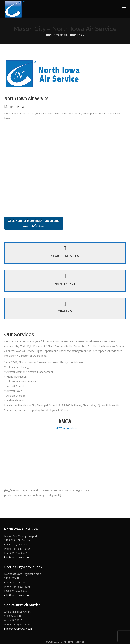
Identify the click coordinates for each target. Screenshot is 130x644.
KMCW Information (65, 423)
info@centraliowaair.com (18, 624)
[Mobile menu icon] (124, 9)
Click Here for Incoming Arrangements (34, 223)
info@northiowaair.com (18, 552)
